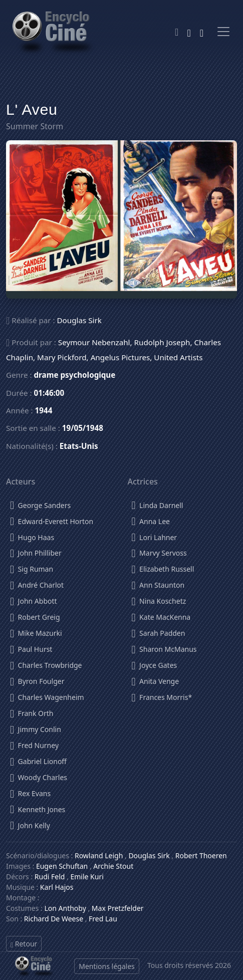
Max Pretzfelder (118, 908)
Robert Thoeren (201, 855)
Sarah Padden (159, 632)
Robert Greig (35, 616)
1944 (44, 410)
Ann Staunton (158, 583)
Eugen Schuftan (62, 866)
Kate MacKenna (161, 616)
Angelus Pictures (120, 357)
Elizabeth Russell (163, 567)
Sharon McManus (164, 648)
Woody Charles (39, 776)
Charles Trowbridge (46, 664)
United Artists (178, 357)
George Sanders (40, 504)
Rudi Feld (50, 877)
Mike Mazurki (36, 632)
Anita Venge (156, 680)
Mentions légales (107, 966)
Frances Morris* (162, 696)
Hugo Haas (32, 536)
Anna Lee (151, 520)
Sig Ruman (32, 567)
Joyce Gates (155, 664)
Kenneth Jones (38, 808)
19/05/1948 (83, 428)
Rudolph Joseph (162, 342)
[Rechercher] (189, 32)
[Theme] (177, 32)
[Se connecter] (202, 32)
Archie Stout (113, 866)
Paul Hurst (31, 648)
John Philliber (36, 551)
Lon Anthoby (65, 908)
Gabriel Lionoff (38, 760)
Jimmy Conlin (36, 728)
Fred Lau (103, 919)
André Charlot (37, 583)
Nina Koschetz (159, 599)
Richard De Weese (54, 919)
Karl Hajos (57, 887)
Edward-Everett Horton (52, 520)
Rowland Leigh (99, 855)
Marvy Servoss (159, 551)
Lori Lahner (155, 536)
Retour (24, 944)
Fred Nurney (34, 744)
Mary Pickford (62, 357)
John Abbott (34, 599)
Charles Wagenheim (47, 696)
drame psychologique (75, 375)
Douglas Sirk (79, 320)
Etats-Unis (79, 446)
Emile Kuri (87, 877)
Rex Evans (30, 792)
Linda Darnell (158, 504)
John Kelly (30, 824)
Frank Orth (32, 712)
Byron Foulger (37, 680)
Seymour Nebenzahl (94, 342)
